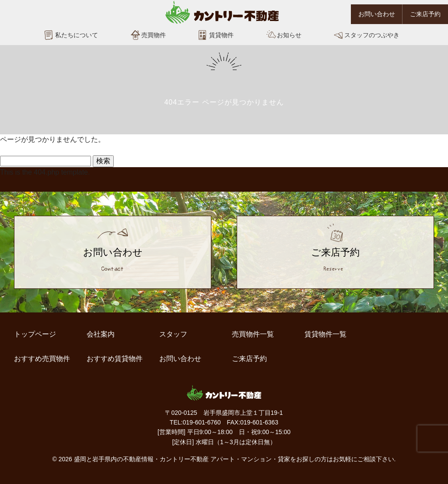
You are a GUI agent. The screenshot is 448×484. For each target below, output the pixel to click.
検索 (103, 161)
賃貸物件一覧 (325, 334)
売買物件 (154, 35)
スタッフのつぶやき (372, 35)
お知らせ (289, 35)
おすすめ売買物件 (42, 359)
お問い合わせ (377, 14)
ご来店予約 (425, 14)
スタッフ (173, 334)
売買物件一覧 (253, 334)
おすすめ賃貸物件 (115, 359)
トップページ (35, 334)
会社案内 (101, 334)
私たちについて (77, 35)
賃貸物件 (221, 35)
